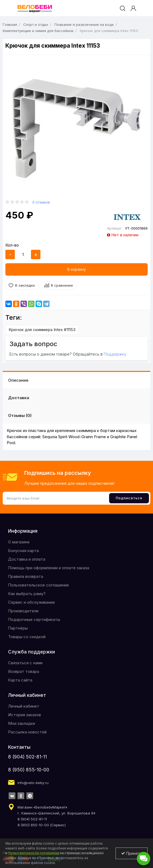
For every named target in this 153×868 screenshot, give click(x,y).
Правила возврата (26, 576)
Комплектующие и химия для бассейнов (38, 31)
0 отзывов (41, 202)
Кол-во (12, 245)
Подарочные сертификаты (34, 619)
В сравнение (62, 285)
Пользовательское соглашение (39, 585)
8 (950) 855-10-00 (29, 770)
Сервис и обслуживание (32, 602)
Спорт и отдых (36, 24)
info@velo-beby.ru (33, 783)
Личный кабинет (24, 706)
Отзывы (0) (20, 415)
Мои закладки (22, 723)
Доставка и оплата (27, 559)
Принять (132, 853)
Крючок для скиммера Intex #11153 (42, 330)
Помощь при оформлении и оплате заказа (49, 568)
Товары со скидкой (27, 637)
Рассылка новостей (27, 732)
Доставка (19, 398)
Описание (18, 380)
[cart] (143, 8)
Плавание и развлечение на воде (84, 24)
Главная (10, 24)
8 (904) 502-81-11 (27, 757)
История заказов (25, 715)
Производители (23, 611)
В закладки (25, 285)
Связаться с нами (25, 663)
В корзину (77, 269)
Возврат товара (24, 671)
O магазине (19, 542)
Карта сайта (20, 680)
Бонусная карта (23, 551)
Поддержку (115, 354)
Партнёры (18, 628)
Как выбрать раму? (27, 594)
